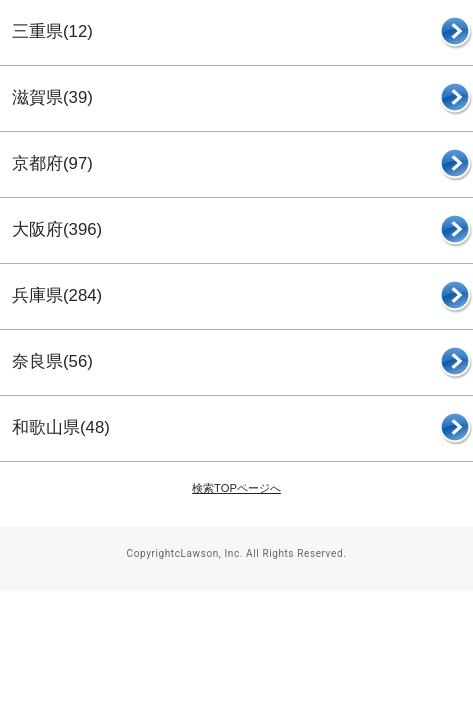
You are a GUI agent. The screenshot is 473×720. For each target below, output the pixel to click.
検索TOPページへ (236, 488)
